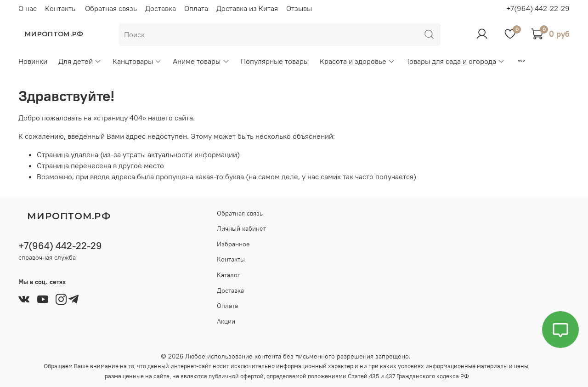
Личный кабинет (241, 228)
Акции (226, 321)
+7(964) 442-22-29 (538, 8)
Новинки (33, 61)
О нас (28, 8)
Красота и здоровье (357, 61)
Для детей (80, 61)
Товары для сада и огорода (455, 61)
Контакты (61, 8)
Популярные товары (275, 61)
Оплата (196, 8)
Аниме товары (201, 61)
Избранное (233, 244)
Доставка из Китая (247, 8)
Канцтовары (137, 61)
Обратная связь (111, 8)
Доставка (161, 8)
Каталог (229, 275)
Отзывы (299, 8)
